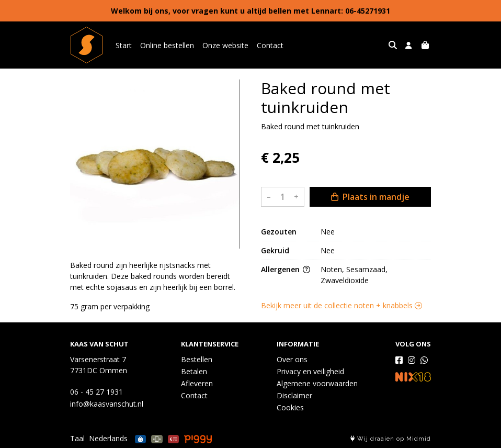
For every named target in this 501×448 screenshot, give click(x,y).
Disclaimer (294, 395)
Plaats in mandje (370, 197)
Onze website (225, 45)
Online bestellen (167, 45)
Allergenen (286, 269)
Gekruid (275, 250)
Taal (77, 438)
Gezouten (279, 232)
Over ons (292, 359)
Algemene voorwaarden (317, 383)
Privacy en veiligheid (310, 371)
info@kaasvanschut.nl (107, 404)
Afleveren (197, 383)
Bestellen (197, 359)
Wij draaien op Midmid (391, 439)
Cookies (290, 407)
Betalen (194, 371)
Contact (270, 45)
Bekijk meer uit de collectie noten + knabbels (341, 305)
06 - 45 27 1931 (96, 392)
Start (124, 45)
